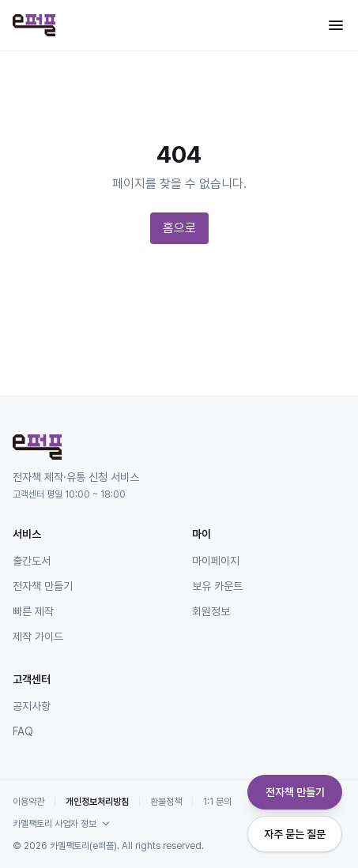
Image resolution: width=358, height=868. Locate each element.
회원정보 (211, 611)
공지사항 (32, 706)
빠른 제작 (33, 611)
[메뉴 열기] (336, 25)
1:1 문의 (217, 802)
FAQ (23, 731)
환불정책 (166, 802)
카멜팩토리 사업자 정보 (62, 824)
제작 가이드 (38, 637)
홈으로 (179, 228)
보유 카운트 (217, 586)
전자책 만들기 (43, 586)
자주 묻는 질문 (295, 834)
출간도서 (32, 561)
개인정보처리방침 (97, 802)
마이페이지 (216, 561)
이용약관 (28, 802)
